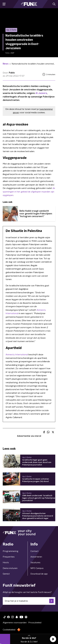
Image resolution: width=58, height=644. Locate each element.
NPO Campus (37, 568)
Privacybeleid (35, 623)
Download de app (39, 574)
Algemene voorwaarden (15, 623)
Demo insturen (10, 568)
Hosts (6, 563)
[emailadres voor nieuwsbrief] (29, 601)
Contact (34, 551)
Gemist (6, 574)
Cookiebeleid (9, 630)
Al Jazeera (41, 93)
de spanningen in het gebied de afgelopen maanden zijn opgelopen (29, 192)
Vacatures (35, 563)
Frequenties (9, 557)
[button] (53, 639)
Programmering (11, 551)
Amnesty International (17, 355)
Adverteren (36, 557)
